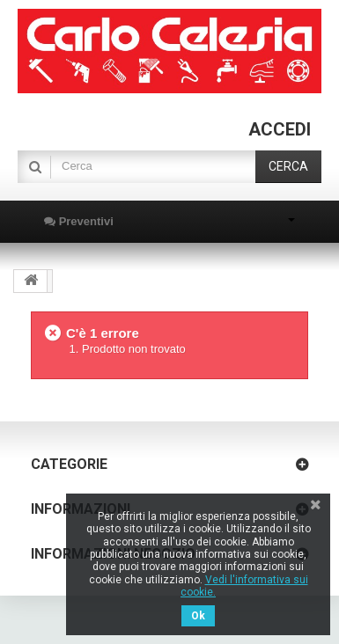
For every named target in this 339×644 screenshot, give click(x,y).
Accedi (280, 129)
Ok (198, 616)
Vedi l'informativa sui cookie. (244, 586)
